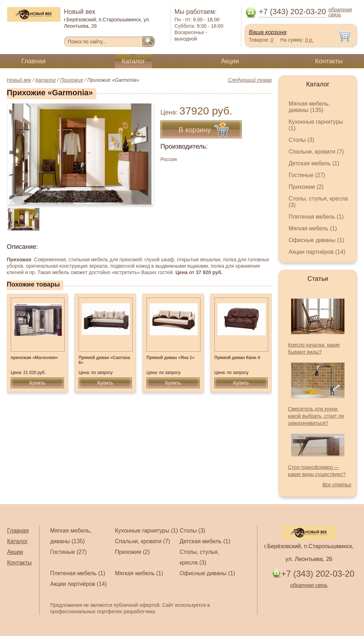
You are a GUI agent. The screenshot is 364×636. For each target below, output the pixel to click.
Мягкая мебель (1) (313, 228)
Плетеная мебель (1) (316, 217)
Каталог (133, 61)
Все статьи (337, 485)
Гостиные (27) (307, 175)
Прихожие (72, 80)
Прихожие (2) (306, 187)
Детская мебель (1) (314, 163)
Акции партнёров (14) (317, 252)
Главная (34, 61)
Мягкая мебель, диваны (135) (309, 107)
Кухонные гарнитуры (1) (146, 531)
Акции (230, 61)
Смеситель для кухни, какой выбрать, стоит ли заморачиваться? (316, 416)
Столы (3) (301, 140)
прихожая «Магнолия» (34, 358)
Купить (37, 383)
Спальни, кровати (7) (316, 152)
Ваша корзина (267, 32)
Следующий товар (250, 80)
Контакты (329, 61)
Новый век (19, 80)
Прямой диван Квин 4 (237, 358)
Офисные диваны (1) (316, 240)
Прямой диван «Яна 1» (170, 358)
